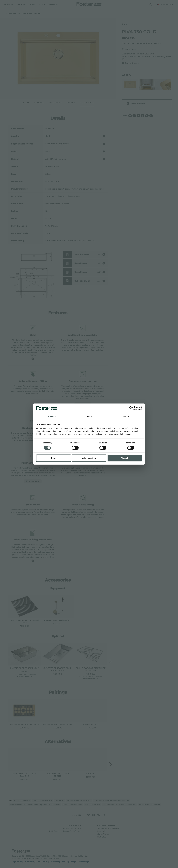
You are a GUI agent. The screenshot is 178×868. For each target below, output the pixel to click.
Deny (53, 458)
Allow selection (89, 458)
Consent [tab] (52, 416)
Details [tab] (89, 416)
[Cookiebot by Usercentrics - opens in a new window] (131, 408)
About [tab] (126, 416)
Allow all (125, 458)
